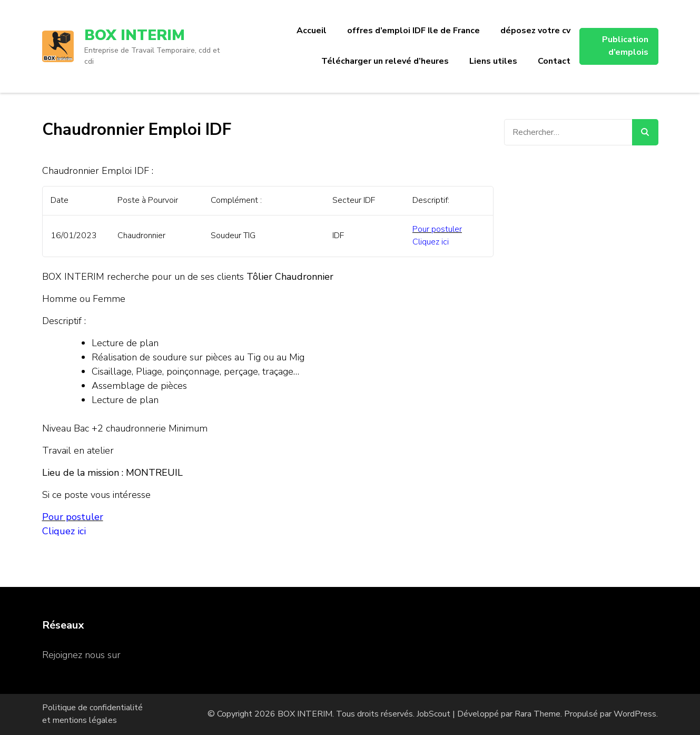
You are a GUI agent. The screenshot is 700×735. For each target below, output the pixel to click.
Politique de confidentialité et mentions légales (92, 714)
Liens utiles (493, 61)
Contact (554, 61)
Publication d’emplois (625, 46)
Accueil (312, 31)
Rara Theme (538, 714)
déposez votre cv (535, 31)
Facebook (144, 655)
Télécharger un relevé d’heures (385, 61)
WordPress (635, 714)
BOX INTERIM (135, 35)
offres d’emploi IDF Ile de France (413, 31)
